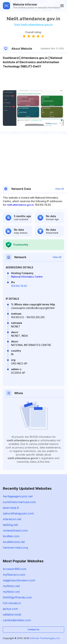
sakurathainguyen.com (18, 513)
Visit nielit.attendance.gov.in (33, 24)
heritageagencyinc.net (18, 496)
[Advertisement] (33, 79)
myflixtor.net (11, 586)
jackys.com (10, 609)
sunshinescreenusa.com (19, 502)
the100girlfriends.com (17, 597)
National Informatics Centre (27, 277)
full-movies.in (12, 603)
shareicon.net (12, 519)
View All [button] (59, 189)
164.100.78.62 (19, 286)
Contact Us (33, 629)
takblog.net (10, 525)
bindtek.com (11, 536)
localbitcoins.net (14, 542)
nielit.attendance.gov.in (20, 205)
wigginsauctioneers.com (19, 580)
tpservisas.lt (11, 508)
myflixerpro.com (14, 575)
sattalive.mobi (12, 614)
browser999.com (15, 569)
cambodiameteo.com (17, 620)
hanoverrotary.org (15, 548)
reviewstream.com (15, 530)
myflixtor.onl (11, 592)
